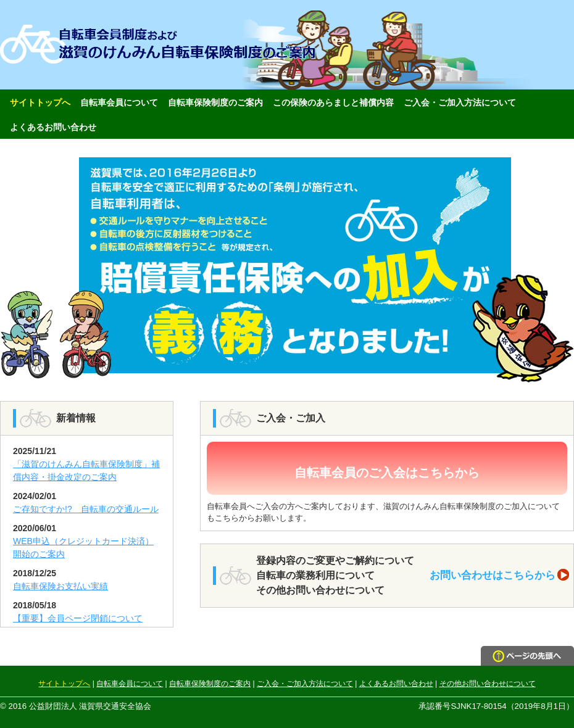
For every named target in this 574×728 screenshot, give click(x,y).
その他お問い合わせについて (488, 684)
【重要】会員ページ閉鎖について (78, 618)
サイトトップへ (40, 102)
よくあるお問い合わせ (53, 127)
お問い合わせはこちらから (499, 575)
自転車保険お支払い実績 (60, 586)
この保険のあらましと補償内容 (333, 102)
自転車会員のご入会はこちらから (387, 473)
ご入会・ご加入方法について (460, 102)
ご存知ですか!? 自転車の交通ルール (86, 509)
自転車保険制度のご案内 (215, 102)
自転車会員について (119, 102)
